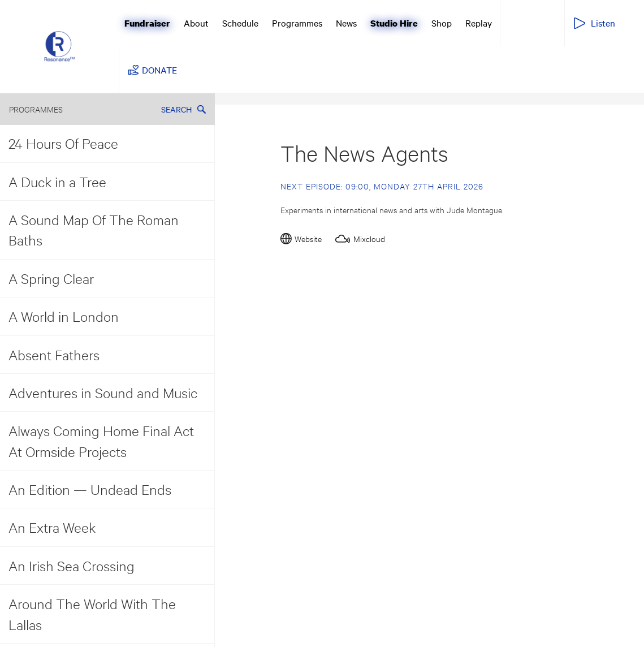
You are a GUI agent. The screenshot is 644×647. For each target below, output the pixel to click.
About (196, 23)
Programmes (297, 23)
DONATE (159, 70)
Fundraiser (147, 23)
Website (308, 238)
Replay (479, 23)
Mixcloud (369, 238)
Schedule (240, 23)
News (346, 23)
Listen (603, 23)
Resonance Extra (531, 22)
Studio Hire (394, 23)
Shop (442, 23)
